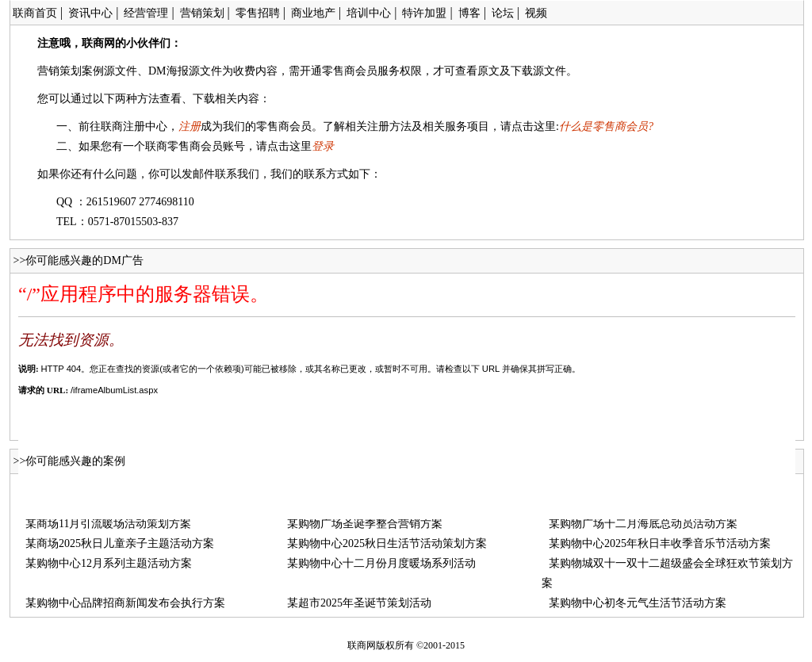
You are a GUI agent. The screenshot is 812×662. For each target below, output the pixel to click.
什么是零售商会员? (606, 126)
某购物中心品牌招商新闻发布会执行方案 (125, 603)
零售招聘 (258, 13)
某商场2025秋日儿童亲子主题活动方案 (120, 543)
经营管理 (146, 13)
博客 (469, 13)
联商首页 (35, 13)
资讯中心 (90, 13)
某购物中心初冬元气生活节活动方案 (638, 603)
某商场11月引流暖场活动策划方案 (108, 524)
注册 (190, 126)
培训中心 (369, 13)
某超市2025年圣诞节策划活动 (359, 603)
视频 (536, 13)
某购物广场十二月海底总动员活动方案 (643, 524)
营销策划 (202, 13)
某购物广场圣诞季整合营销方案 (365, 524)
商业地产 (313, 13)
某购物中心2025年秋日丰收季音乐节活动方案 (660, 543)
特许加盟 (424, 13)
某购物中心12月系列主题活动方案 (109, 563)
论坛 (503, 13)
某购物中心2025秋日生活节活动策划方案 (387, 543)
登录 (323, 146)
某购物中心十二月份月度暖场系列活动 (381, 563)
